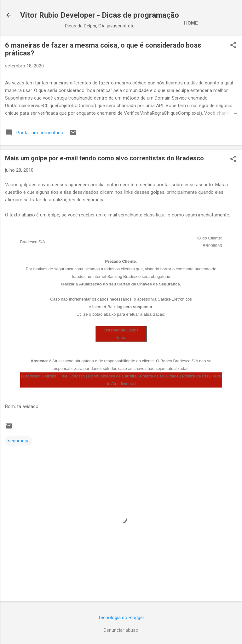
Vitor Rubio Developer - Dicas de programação (100, 15)
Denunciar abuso (121, 630)
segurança (19, 441)
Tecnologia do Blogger (121, 618)
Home (191, 23)
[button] (233, 46)
